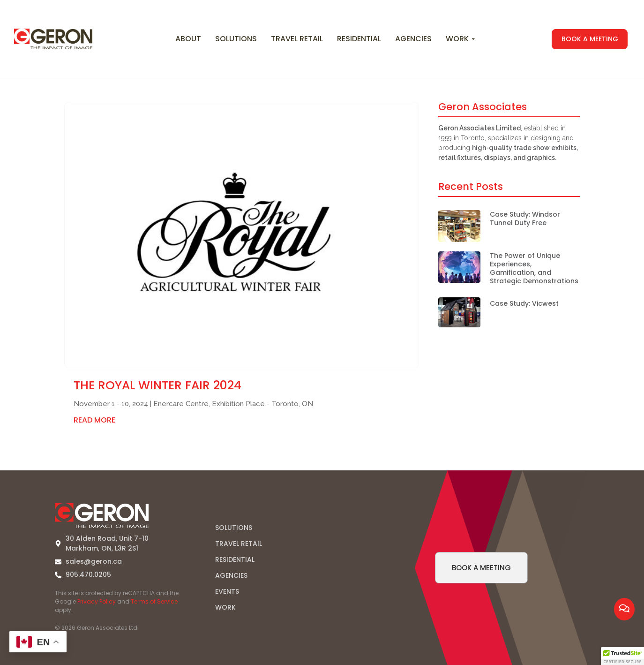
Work (458, 39)
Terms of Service (154, 601)
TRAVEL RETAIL (239, 544)
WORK (225, 607)
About (188, 39)
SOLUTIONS (234, 528)
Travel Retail (297, 39)
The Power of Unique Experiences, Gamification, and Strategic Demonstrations (534, 268)
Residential (359, 39)
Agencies (413, 39)
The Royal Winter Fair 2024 (157, 385)
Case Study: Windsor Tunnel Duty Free (525, 219)
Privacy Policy (97, 601)
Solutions (236, 39)
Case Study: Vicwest (524, 303)
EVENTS (227, 591)
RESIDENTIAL (235, 559)
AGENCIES (231, 575)
